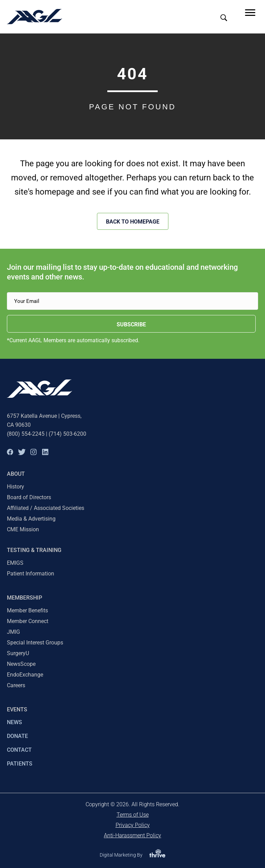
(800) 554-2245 (26, 434)
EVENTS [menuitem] (17, 709)
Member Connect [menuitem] (28, 621)
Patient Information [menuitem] (31, 574)
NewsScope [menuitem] (21, 664)
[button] (10, 452)
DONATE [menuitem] (17, 736)
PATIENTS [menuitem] (20, 764)
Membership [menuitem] (24, 598)
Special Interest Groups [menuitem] (35, 643)
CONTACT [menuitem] (19, 750)
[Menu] (250, 13)
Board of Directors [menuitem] (29, 497)
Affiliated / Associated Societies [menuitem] (46, 508)
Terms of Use (133, 815)
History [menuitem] (16, 487)
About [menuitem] (16, 474)
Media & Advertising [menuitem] (31, 519)
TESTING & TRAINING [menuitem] (34, 550)
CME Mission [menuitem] (23, 529)
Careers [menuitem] (16, 685)
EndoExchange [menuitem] (25, 675)
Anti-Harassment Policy (132, 835)
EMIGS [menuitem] (15, 563)
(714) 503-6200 (67, 434)
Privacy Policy (133, 825)
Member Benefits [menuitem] (27, 610)
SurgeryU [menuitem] (18, 653)
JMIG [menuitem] (13, 632)
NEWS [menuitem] (14, 722)
